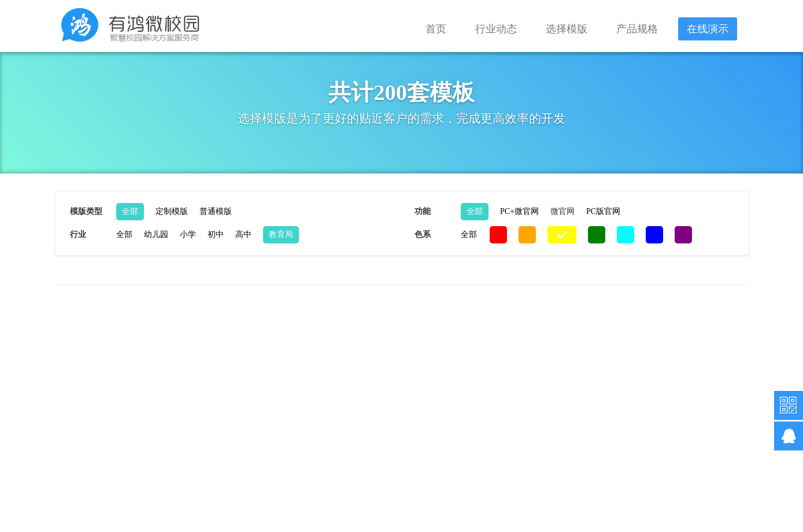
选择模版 (567, 29)
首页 (436, 29)
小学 (188, 234)
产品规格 (637, 29)
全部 (130, 211)
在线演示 (708, 29)
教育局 (281, 234)
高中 (243, 234)
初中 (216, 234)
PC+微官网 (519, 211)
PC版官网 (603, 211)
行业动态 (496, 29)
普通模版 (216, 211)
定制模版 (172, 211)
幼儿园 (156, 234)
